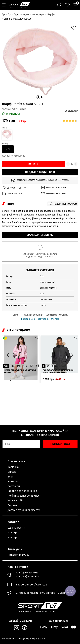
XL (53, 366)
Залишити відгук (40, 235)
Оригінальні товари (54, 193)
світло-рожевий (47, 282)
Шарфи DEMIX (28, 319)
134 (12, 366)
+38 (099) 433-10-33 (27, 573)
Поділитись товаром (63, 204)
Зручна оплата (12, 193)
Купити (33, 164)
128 (6, 366)
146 (25, 366)
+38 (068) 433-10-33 (27, 576)
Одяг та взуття (16, 528)
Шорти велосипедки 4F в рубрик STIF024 (20, 371)
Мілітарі (13, 532)
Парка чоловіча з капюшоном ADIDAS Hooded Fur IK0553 (58, 371)
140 (19, 366)
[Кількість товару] (72, 164)
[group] (40, 61)
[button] (38, 97)
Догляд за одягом (14, 188)
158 (38, 366)
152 (31, 366)
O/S (8, 149)
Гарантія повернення (55, 188)
